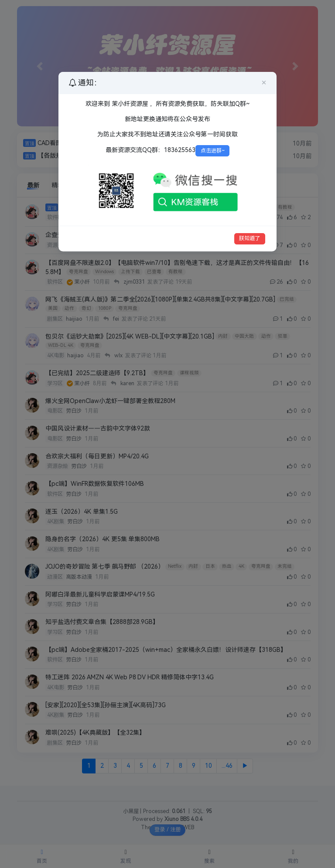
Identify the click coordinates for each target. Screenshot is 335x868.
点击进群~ (213, 151)
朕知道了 (250, 238)
